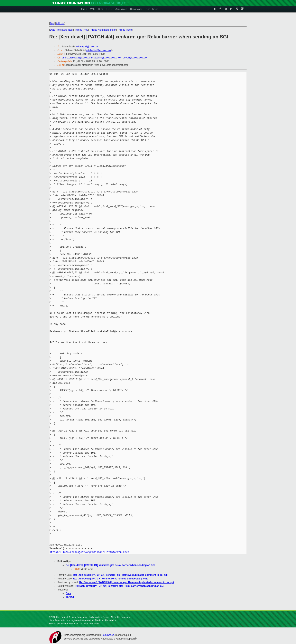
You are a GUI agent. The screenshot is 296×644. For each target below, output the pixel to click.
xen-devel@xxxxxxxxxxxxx (132, 58)
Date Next (68, 30)
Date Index (110, 30)
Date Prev (55, 30)
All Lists (60, 23)
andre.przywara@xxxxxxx (76, 58)
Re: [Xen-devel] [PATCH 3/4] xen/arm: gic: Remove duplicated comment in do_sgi (120, 575)
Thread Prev (81, 30)
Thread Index (125, 30)
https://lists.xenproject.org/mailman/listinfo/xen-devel (90, 552)
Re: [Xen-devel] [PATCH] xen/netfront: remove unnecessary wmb (111, 579)
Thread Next (96, 30)
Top (52, 23)
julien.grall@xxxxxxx (87, 47)
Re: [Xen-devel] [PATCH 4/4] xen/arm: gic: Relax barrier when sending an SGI (110, 565)
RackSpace (108, 635)
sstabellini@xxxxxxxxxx (98, 50)
